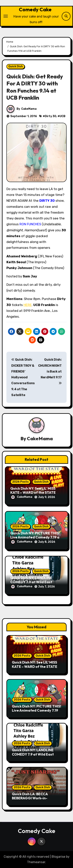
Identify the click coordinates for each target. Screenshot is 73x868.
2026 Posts (20, 482)
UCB (62, 116)
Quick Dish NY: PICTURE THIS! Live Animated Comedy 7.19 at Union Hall (36, 537)
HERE (28, 305)
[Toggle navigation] (6, 16)
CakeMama (29, 109)
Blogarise (58, 857)
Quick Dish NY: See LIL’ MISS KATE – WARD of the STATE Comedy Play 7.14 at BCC (33, 493)
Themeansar (36, 862)
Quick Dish (16, 66)
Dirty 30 (51, 116)
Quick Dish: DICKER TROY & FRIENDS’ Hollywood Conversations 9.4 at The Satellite (23, 377)
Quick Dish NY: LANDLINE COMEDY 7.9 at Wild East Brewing (31, 582)
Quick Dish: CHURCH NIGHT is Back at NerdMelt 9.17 (50, 371)
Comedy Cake (35, 9)
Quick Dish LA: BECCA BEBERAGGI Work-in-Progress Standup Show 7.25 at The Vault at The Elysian (35, 800)
